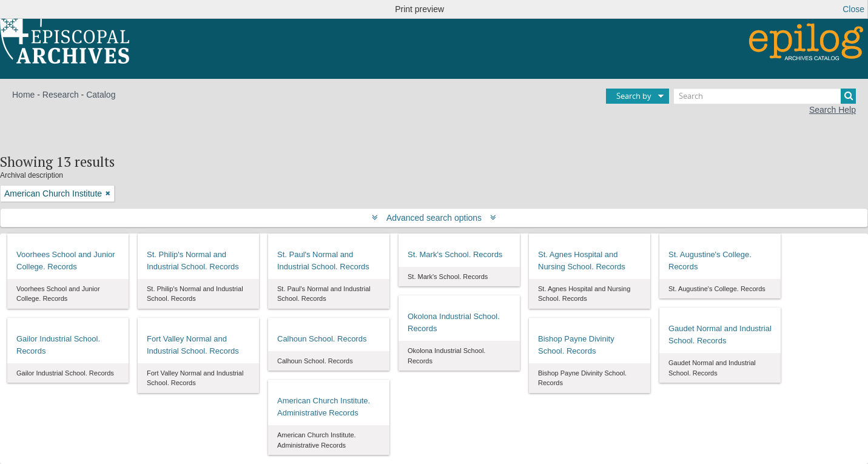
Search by (634, 96)
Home (23, 95)
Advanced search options (434, 218)
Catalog (101, 95)
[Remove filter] (108, 193)
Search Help (833, 110)
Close (853, 9)
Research (61, 95)
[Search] (765, 96)
